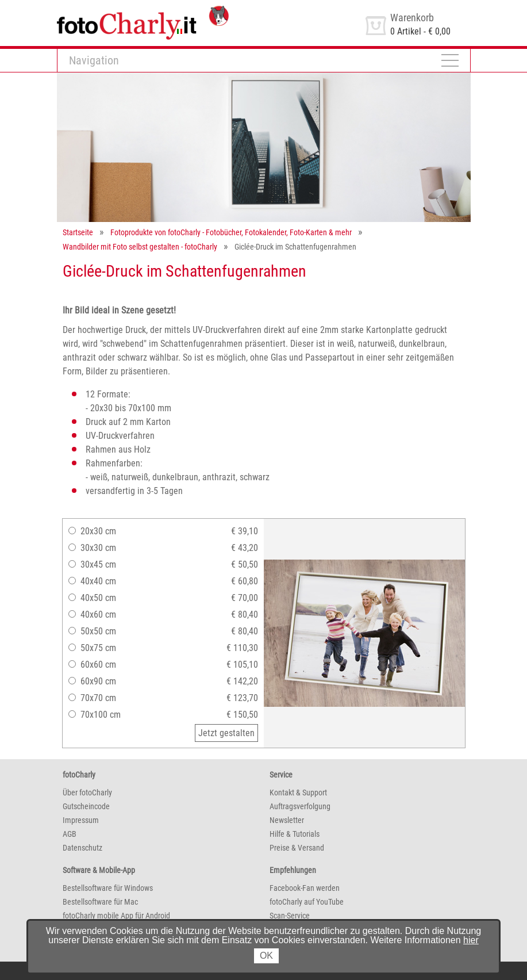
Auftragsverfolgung (300, 806)
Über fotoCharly (87, 793)
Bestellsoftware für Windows (108, 888)
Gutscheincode (86, 806)
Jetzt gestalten (226, 733)
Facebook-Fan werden (305, 888)
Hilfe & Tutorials (295, 834)
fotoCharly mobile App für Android (116, 916)
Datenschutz (82, 848)
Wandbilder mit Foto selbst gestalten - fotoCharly (140, 247)
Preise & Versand (297, 848)
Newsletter (287, 820)
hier (471, 940)
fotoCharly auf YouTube (307, 902)
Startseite (78, 232)
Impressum (81, 820)
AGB (70, 834)
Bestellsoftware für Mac (100, 902)
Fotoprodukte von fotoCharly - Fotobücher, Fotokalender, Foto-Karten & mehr (231, 232)
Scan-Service (290, 916)
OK (266, 956)
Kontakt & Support (298, 793)
